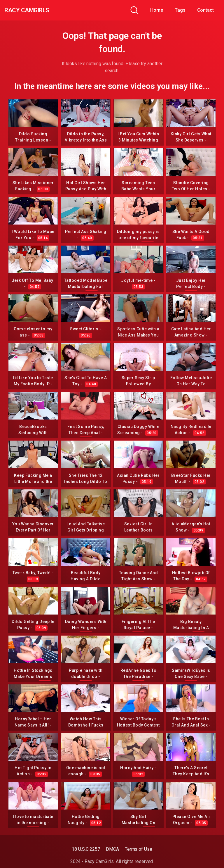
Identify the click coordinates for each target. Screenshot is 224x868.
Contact (205, 10)
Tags (180, 10)
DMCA (112, 849)
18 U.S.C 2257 (86, 849)
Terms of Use (139, 849)
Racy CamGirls (36, 10)
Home (157, 10)
